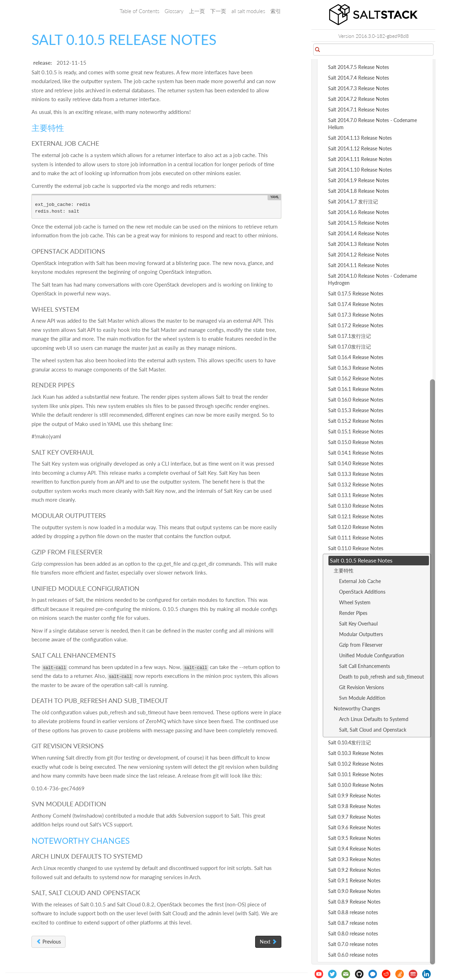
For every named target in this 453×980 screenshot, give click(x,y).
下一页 (218, 11)
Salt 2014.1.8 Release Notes (359, 191)
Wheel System (355, 602)
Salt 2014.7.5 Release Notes (359, 67)
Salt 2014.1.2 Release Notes (359, 255)
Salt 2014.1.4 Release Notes (359, 233)
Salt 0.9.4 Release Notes (354, 849)
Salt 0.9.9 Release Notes (354, 795)
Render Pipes (353, 613)
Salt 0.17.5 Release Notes (356, 293)
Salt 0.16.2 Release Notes (356, 378)
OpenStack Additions (362, 592)
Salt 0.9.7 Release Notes (354, 817)
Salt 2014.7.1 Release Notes (359, 109)
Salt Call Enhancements (365, 666)
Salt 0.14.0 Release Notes (356, 463)
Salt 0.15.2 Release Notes (356, 421)
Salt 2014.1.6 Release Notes (359, 212)
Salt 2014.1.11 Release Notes (360, 159)
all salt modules (248, 11)
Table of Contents (139, 11)
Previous (48, 942)
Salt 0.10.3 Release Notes (356, 753)
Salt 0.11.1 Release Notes (356, 538)
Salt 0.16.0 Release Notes (356, 400)
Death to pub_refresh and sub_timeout (382, 677)
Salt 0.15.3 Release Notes (356, 410)
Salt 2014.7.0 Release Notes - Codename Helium (372, 124)
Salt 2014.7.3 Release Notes (359, 88)
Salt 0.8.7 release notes (353, 923)
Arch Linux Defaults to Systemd (374, 719)
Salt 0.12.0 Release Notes (356, 527)
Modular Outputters (361, 634)
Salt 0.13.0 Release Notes (356, 506)
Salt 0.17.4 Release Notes (356, 304)
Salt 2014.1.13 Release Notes (360, 138)
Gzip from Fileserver (361, 645)
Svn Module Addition (362, 698)
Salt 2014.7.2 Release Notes (359, 99)
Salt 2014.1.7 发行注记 (353, 201)
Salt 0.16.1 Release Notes (356, 389)
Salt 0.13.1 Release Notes (356, 495)
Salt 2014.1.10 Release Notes (360, 170)
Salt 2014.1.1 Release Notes (359, 265)
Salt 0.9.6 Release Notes (354, 827)
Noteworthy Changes (357, 708)
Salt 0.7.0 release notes (353, 944)
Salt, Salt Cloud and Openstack (373, 730)
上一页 (197, 11)
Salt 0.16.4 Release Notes (356, 357)
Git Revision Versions (362, 687)
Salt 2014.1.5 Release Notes (359, 223)
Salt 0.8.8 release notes (353, 912)
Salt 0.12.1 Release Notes (356, 516)
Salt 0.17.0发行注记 (349, 347)
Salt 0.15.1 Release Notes (356, 431)
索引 (276, 11)
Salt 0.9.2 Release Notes (354, 870)
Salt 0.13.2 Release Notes (356, 485)
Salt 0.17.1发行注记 (349, 336)
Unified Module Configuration (372, 655)
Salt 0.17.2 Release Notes (356, 325)
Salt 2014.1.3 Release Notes (359, 244)
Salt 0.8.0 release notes (353, 933)
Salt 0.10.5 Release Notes (361, 560)
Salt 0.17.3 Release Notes (356, 315)
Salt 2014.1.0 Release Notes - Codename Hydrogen (372, 279)
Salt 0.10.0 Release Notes (356, 785)
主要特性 (344, 570)
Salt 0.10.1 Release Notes (356, 774)
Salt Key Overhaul (358, 624)
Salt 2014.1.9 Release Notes (359, 180)
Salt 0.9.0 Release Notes (354, 891)
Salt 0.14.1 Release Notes (356, 453)
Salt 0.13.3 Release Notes (356, 474)
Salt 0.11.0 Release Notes (356, 548)
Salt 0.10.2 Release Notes (356, 764)
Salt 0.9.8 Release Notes (354, 806)
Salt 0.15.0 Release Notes (356, 442)
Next (268, 942)
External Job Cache (360, 581)
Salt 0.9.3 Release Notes (354, 859)
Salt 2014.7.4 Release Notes (359, 78)
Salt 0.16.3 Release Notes (356, 368)
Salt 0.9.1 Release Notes (354, 880)
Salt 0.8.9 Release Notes (354, 902)
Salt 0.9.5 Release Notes (354, 838)
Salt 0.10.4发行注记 (349, 742)
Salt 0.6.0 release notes (353, 955)
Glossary (174, 11)
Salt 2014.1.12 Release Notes (360, 148)
